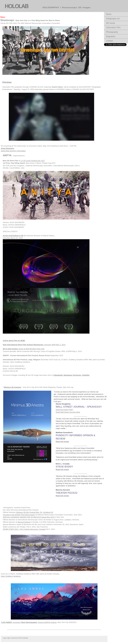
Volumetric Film (113, 27)
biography (111, 36)
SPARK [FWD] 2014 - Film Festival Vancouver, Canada (24, 529)
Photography (112, 32)
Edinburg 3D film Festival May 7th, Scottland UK (35, 512)
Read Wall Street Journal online (68, 412)
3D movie (111, 23)
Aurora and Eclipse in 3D (13, 236)
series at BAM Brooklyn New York (24, 349)
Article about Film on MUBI (14, 341)
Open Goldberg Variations (11, 576)
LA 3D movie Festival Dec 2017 (33, 161)
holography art (113, 19)
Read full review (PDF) (64, 410)
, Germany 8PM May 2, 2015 (34, 345)
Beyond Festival (24, 522)
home (109, 14)
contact (109, 41)
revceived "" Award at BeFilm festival (29, 622)
